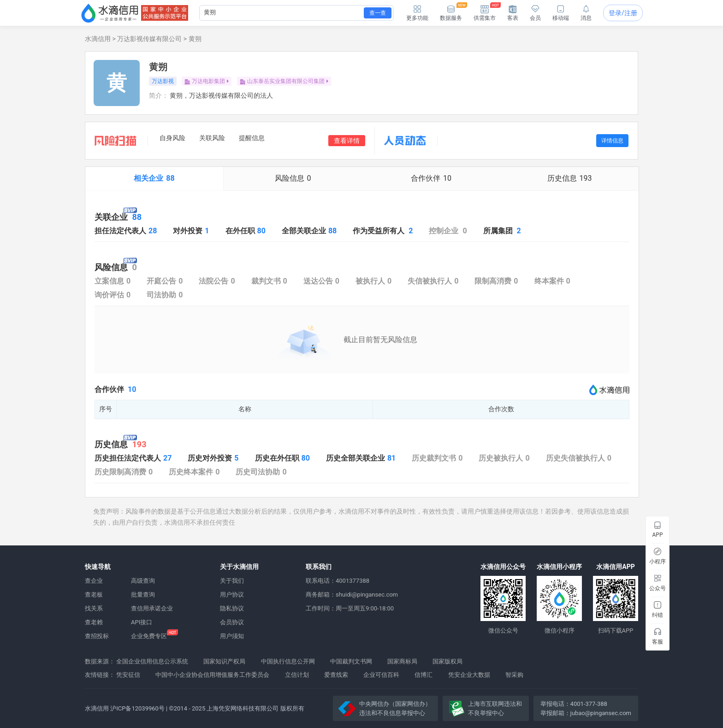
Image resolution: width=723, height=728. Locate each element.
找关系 (94, 608)
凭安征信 (128, 675)
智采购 (514, 675)
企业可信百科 (381, 675)
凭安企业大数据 (469, 675)
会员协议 (232, 622)
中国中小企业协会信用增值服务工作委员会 (212, 675)
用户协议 (232, 595)
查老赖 (94, 622)
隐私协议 (232, 608)
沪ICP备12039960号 (137, 708)
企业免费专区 (149, 636)
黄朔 (195, 39)
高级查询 (143, 581)
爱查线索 (336, 675)
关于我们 (232, 581)
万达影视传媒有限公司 (149, 39)
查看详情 (347, 141)
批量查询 (143, 595)
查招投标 (97, 636)
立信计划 (297, 675)
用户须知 (232, 636)
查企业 (94, 581)
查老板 (94, 595)
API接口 (142, 622)
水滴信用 (98, 39)
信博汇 (424, 675)
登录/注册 (623, 13)
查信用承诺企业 (152, 608)
